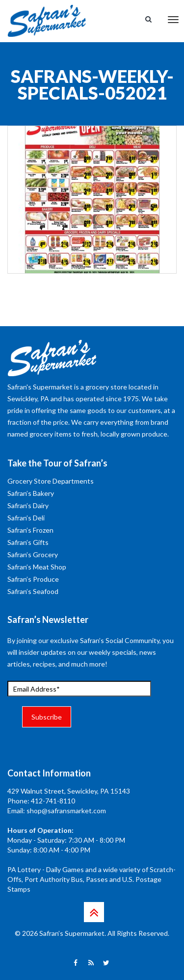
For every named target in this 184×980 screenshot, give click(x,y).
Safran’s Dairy (28, 505)
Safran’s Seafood (33, 591)
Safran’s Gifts (28, 542)
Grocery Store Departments (51, 481)
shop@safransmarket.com (66, 811)
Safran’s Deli (26, 518)
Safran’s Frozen (30, 530)
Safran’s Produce (33, 579)
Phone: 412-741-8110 (41, 801)
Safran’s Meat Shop (37, 567)
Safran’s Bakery (31, 493)
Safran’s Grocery (33, 554)
